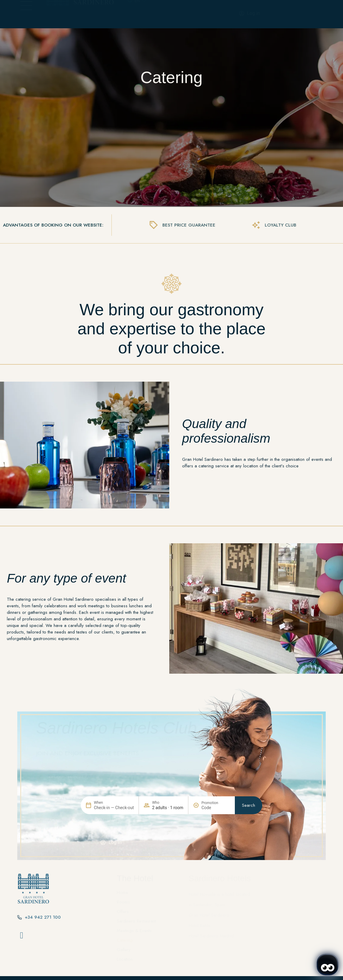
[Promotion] (216, 836)
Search (249, 834)
